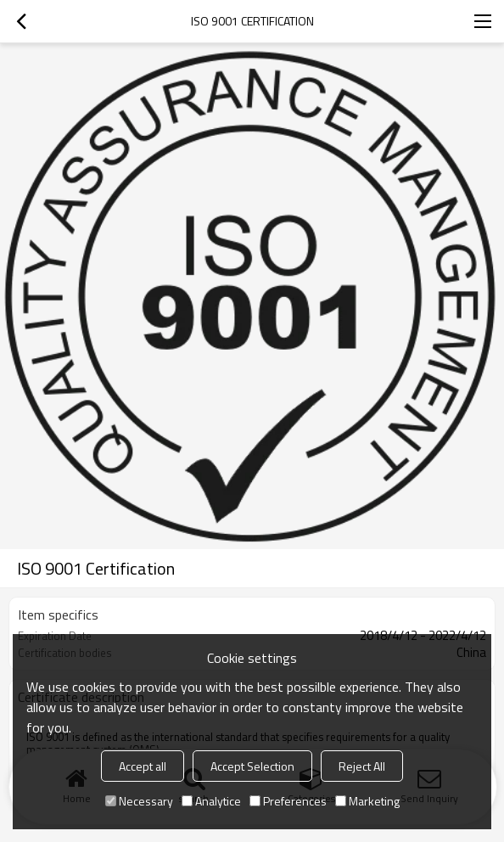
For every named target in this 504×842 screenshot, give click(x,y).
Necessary (139, 801)
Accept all (143, 766)
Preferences (288, 801)
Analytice (211, 801)
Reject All (362, 766)
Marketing (367, 801)
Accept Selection (252, 766)
